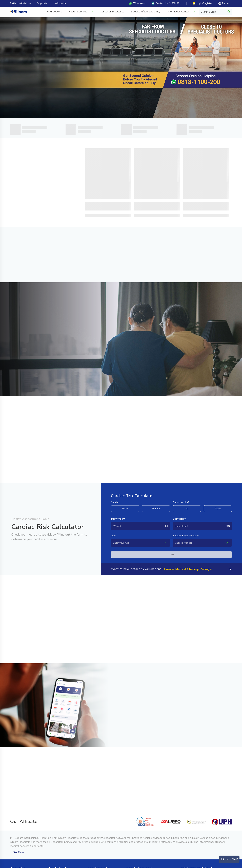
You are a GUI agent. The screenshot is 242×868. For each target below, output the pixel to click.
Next (171, 554)
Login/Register (202, 3)
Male (125, 509)
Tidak (218, 509)
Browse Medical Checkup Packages (188, 569)
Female (156, 509)
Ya (187, 509)
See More (18, 852)
